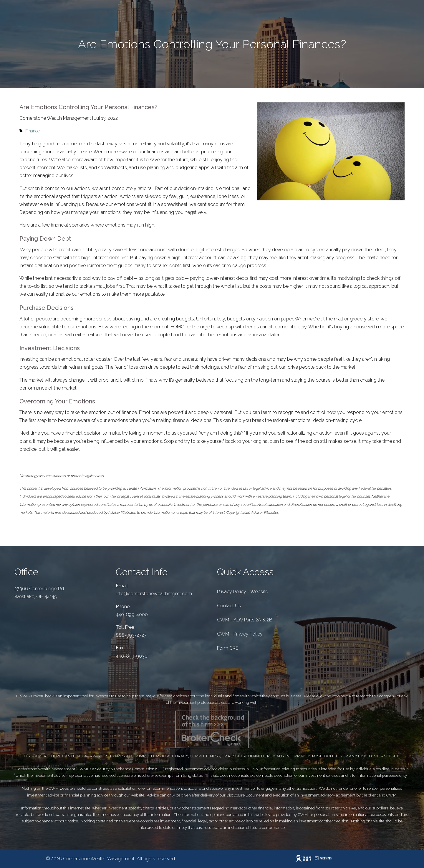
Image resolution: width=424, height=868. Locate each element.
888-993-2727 (131, 635)
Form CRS (228, 648)
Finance (33, 131)
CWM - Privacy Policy (240, 634)
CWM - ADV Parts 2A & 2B (245, 620)
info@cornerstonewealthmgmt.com (154, 594)
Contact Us (229, 606)
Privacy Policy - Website (242, 592)
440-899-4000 (132, 615)
